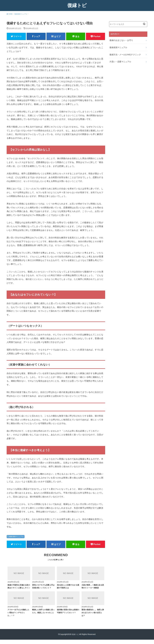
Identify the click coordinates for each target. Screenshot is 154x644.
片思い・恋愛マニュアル (120, 60)
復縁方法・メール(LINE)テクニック (124, 54)
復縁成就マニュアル (16, 537)
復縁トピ (77, 5)
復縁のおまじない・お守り (120, 40)
